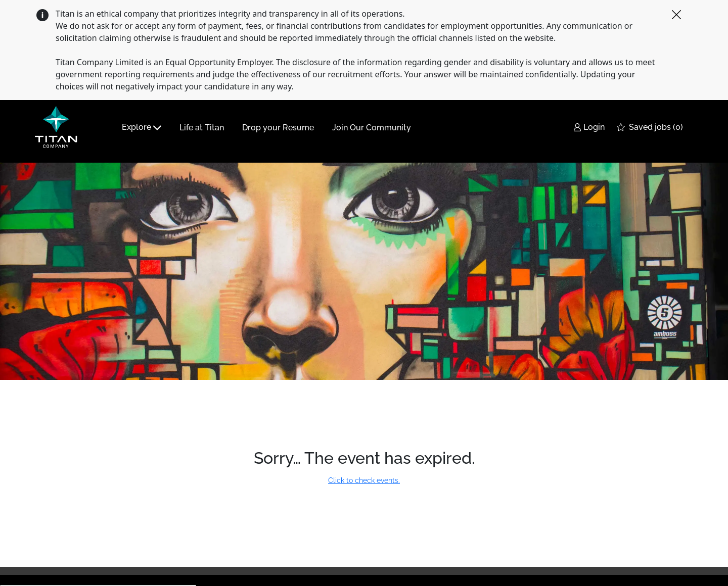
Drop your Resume (278, 128)
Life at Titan (202, 128)
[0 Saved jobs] (650, 128)
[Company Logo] (59, 127)
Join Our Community (372, 128)
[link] (589, 128)
